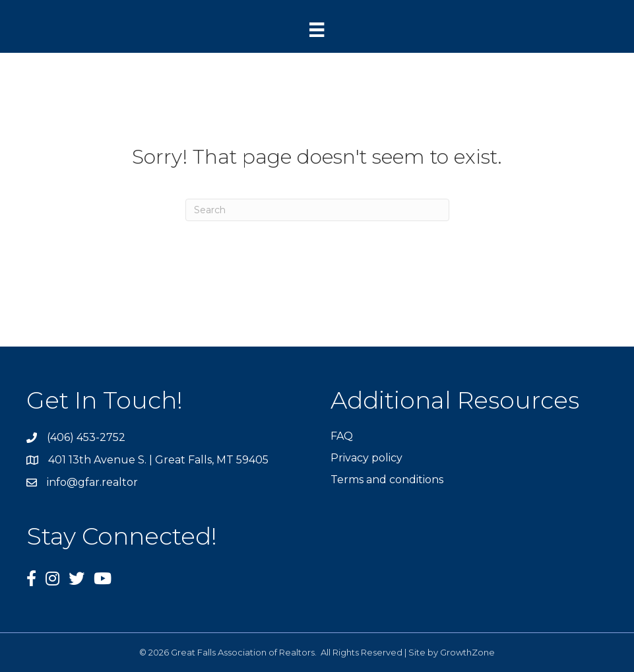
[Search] (317, 210)
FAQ (342, 436)
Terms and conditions (387, 480)
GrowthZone (467, 652)
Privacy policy (366, 458)
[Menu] (317, 30)
